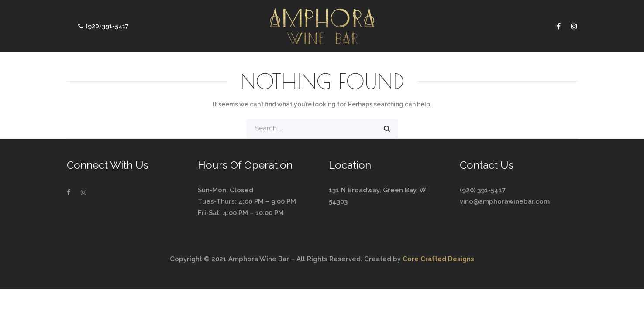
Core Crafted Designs (438, 259)
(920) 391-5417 (102, 26)
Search (387, 128)
